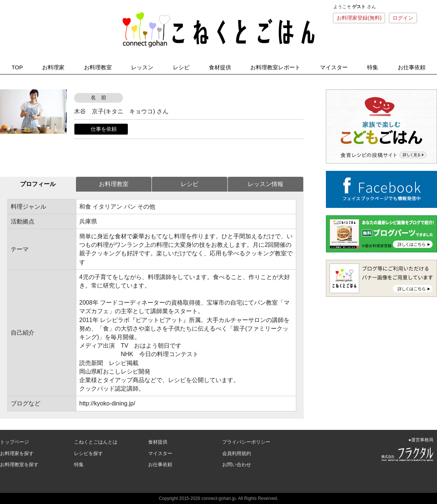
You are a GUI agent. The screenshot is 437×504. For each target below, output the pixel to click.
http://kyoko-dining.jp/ (107, 403)
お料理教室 (98, 67)
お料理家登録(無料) (359, 18)
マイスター (334, 67)
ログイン (403, 18)
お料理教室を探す (19, 465)
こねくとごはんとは (96, 442)
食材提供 (220, 67)
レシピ (181, 67)
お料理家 (53, 67)
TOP (17, 67)
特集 (373, 67)
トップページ (14, 442)
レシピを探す (89, 453)
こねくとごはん (218, 30)
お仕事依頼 (412, 67)
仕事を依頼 (104, 129)
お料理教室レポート (275, 67)
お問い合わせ (237, 465)
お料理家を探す (17, 453)
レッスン (142, 67)
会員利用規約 (237, 453)
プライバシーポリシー (246, 442)
